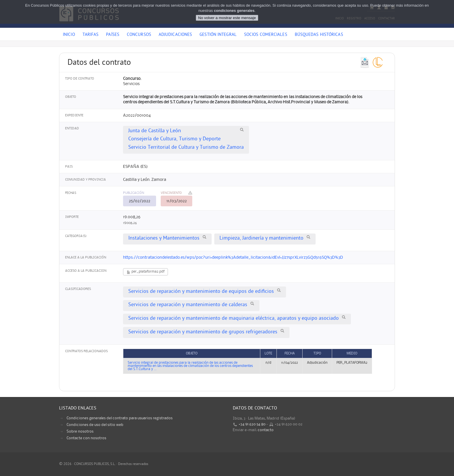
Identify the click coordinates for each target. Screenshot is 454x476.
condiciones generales (234, 11)
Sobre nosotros (80, 431)
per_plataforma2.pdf (145, 272)
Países (113, 35)
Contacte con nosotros (86, 438)
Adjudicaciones (175, 35)
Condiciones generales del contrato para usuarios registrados (120, 418)
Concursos (139, 35)
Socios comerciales (266, 35)
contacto (266, 430)
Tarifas (91, 35)
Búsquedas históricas (319, 35)
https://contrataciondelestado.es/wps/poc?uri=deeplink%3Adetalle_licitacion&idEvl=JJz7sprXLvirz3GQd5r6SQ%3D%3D (233, 258)
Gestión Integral (218, 35)
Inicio (69, 35)
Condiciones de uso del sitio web (95, 425)
